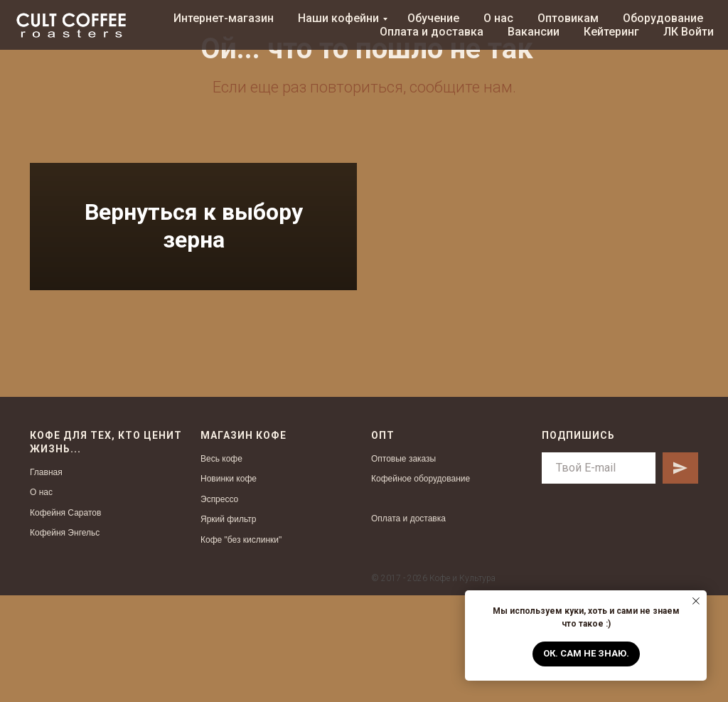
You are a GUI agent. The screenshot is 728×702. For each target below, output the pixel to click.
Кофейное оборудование (421, 585)
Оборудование (663, 18)
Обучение (433, 18)
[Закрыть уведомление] (696, 601)
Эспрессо (219, 606)
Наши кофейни (338, 18)
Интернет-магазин (224, 18)
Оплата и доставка (432, 32)
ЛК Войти (689, 32)
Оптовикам (568, 18)
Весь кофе (221, 565)
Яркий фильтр (228, 626)
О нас (498, 18)
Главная (46, 578)
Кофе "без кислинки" (241, 647)
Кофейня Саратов (65, 619)
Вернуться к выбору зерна (194, 279)
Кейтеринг (611, 32)
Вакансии (534, 32)
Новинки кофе (229, 585)
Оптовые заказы (403, 565)
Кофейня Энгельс (65, 639)
